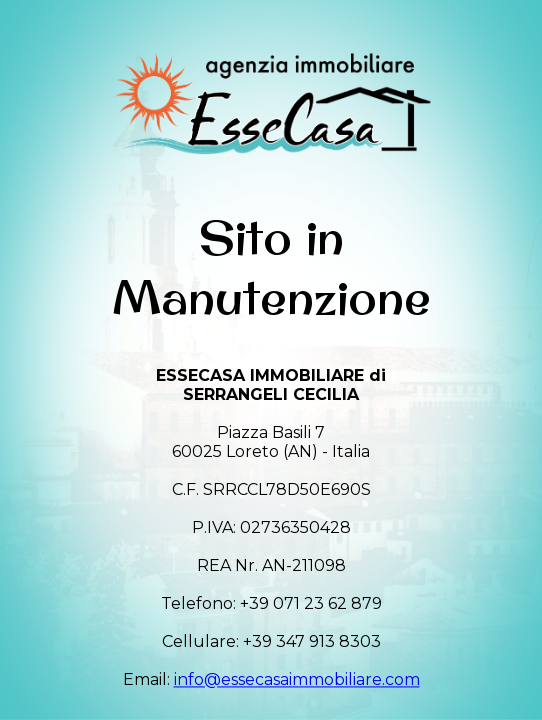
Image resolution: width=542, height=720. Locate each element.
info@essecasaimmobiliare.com (297, 680)
